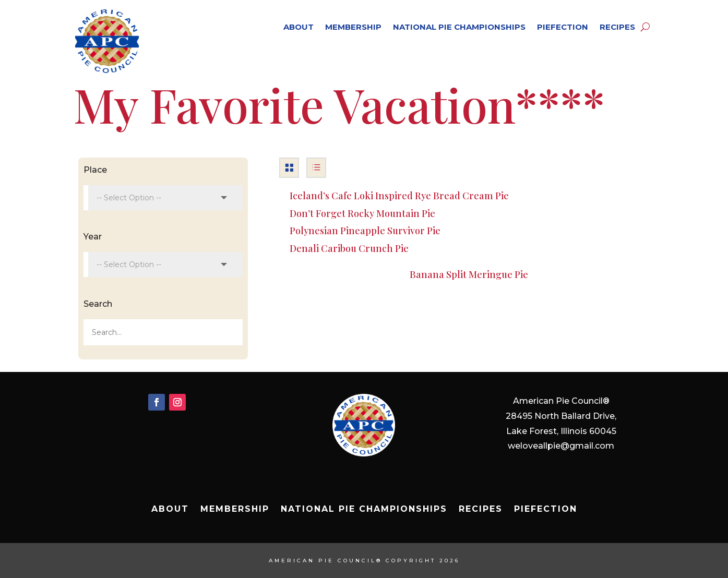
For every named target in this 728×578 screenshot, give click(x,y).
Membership (353, 27)
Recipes (617, 27)
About (299, 27)
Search (98, 304)
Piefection (563, 27)
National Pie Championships (459, 27)
